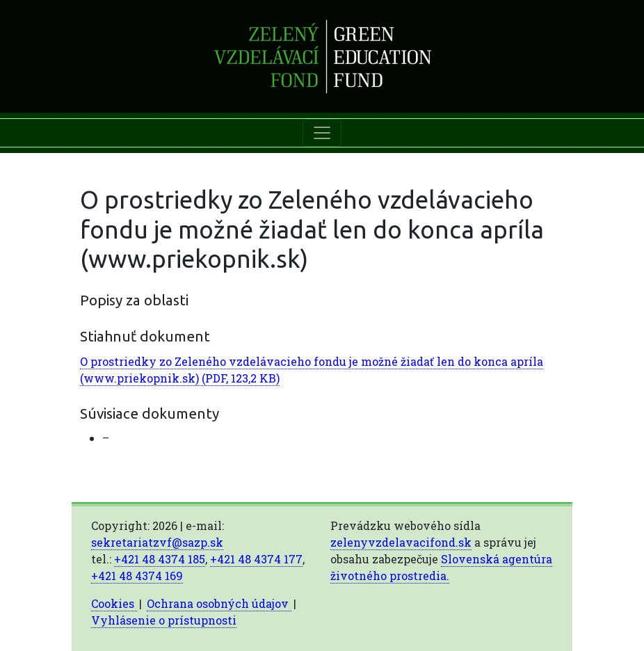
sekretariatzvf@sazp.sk (157, 542)
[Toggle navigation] (322, 133)
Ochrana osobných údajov (219, 603)
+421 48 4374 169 (137, 576)
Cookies (114, 603)
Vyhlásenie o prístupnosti (164, 620)
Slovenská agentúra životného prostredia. (441, 567)
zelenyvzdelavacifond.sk (401, 542)
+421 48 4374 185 (160, 559)
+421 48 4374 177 (256, 559)
